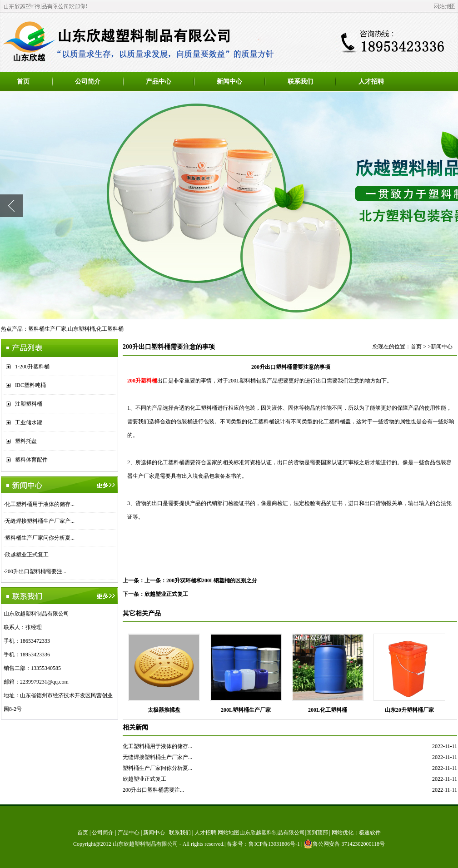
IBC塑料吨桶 (30, 385)
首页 (23, 82)
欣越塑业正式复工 (27, 555)
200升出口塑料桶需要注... (36, 571)
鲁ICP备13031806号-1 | (276, 844)
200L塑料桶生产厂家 (246, 710)
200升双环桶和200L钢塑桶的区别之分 (212, 580)
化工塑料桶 (110, 329)
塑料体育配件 (31, 460)
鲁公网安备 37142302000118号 (344, 844)
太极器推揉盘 (164, 710)
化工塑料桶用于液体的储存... (40, 504)
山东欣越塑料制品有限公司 (145, 844)
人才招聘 (371, 82)
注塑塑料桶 (29, 404)
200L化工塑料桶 (328, 710)
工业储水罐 (29, 422)
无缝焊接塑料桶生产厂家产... (40, 521)
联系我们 (300, 82)
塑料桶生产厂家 (47, 329)
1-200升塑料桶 (32, 367)
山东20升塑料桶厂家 (409, 710)
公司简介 (88, 82)
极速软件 (370, 833)
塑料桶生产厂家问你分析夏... (40, 538)
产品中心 (159, 82)
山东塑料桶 (81, 329)
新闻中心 (229, 82)
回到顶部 (317, 833)
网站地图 (229, 833)
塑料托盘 (26, 441)
